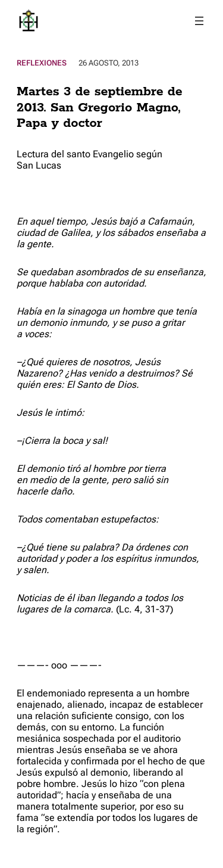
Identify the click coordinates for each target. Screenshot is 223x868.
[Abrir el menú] (199, 21)
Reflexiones (42, 63)
